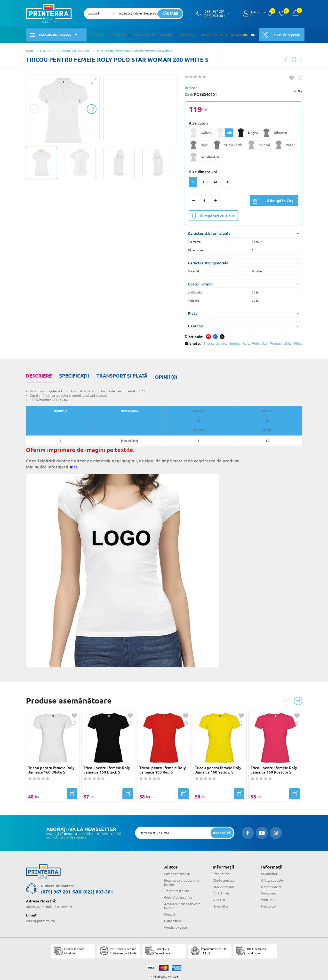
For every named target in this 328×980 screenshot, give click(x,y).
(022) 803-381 (214, 16)
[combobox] (102, 14)
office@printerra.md (42, 915)
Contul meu (222, 888)
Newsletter (221, 901)
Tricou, (209, 341)
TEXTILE (45, 48)
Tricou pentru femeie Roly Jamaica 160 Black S (107, 764)
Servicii (162, 34)
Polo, (256, 341)
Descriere (39, 373)
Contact (170, 909)
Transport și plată (120, 373)
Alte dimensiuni (203, 169)
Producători (222, 869)
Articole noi (142, 34)
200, (288, 341)
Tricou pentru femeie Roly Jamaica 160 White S (51, 764)
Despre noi (117, 34)
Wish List (220, 894)
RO (241, 34)
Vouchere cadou (176, 922)
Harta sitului (174, 916)
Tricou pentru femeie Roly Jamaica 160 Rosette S (274, 764)
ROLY (298, 89)
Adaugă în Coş (273, 198)
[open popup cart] (296, 14)
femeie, (235, 341)
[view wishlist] (282, 14)
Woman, (276, 341)
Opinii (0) (164, 373)
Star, (265, 341)
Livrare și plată (206, 34)
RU (249, 34)
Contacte (183, 34)
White (298, 341)
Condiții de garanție (179, 892)
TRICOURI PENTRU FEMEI (74, 48)
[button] (128, 34)
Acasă (30, 48)
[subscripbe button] (221, 827)
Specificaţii (73, 373)
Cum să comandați (178, 869)
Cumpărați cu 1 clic (213, 213)
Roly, (246, 341)
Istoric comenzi (224, 881)
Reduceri (98, 34)
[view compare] (270, 14)
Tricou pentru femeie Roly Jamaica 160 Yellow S (218, 764)
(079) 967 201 (214, 11)
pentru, (221, 341)
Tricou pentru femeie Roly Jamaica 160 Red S (163, 764)
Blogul (227, 34)
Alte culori (198, 121)
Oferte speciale (224, 875)
